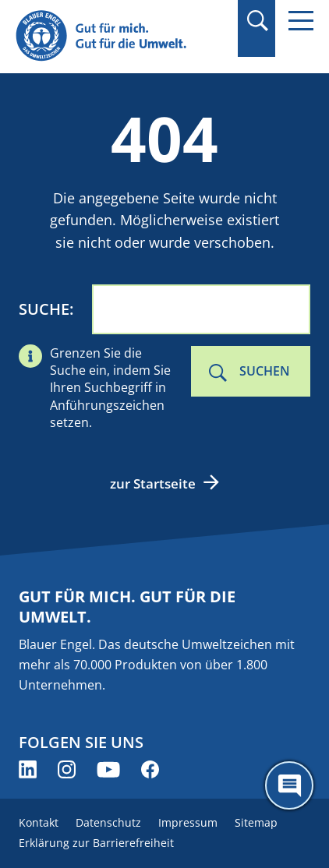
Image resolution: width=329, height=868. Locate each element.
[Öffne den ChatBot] (289, 785)
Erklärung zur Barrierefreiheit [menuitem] (96, 843)
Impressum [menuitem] (188, 822)
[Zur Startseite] (120, 36)
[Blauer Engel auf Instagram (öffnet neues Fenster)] (67, 769)
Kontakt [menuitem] (39, 822)
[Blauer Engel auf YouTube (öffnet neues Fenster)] (108, 769)
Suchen (265, 371)
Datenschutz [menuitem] (108, 822)
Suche (44, 309)
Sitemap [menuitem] (256, 822)
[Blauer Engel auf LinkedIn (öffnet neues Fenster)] (28, 769)
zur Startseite (153, 483)
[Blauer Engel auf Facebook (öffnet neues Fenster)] (150, 769)
